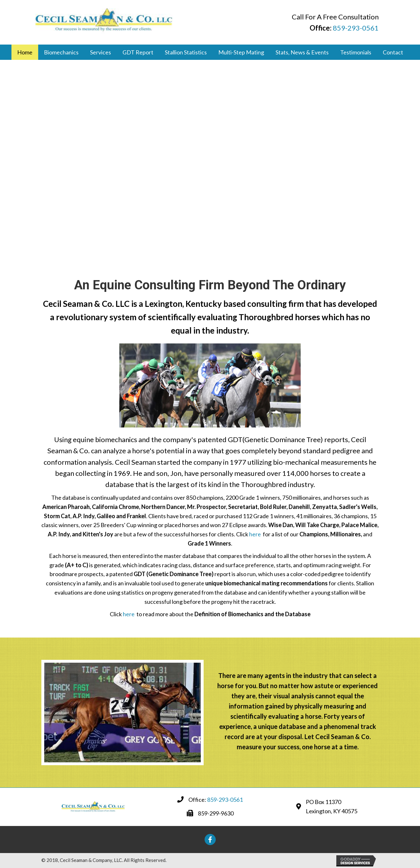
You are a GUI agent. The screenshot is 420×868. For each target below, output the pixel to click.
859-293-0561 (356, 28)
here (255, 534)
